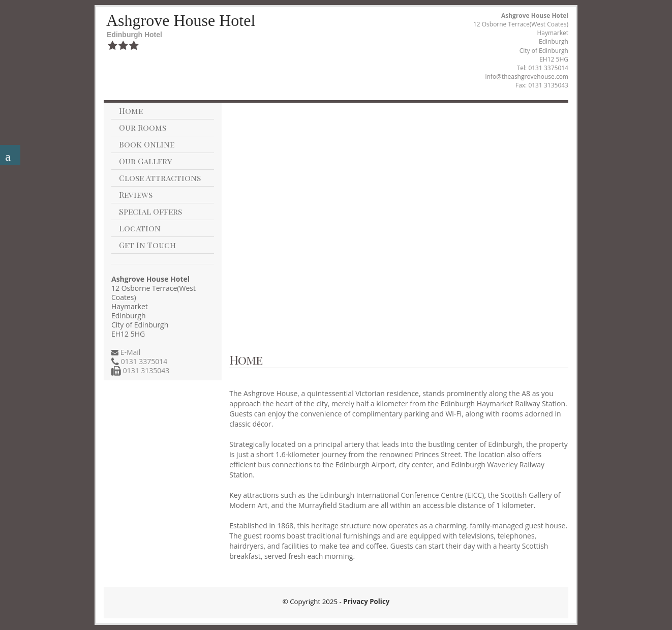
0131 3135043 (145, 370)
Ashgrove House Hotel (181, 20)
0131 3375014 (548, 68)
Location (140, 228)
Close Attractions (160, 178)
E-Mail (129, 352)
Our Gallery (145, 161)
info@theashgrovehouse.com (527, 77)
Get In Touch (147, 245)
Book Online (147, 144)
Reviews (136, 194)
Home (131, 111)
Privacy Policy (366, 602)
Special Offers (150, 211)
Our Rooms (143, 127)
